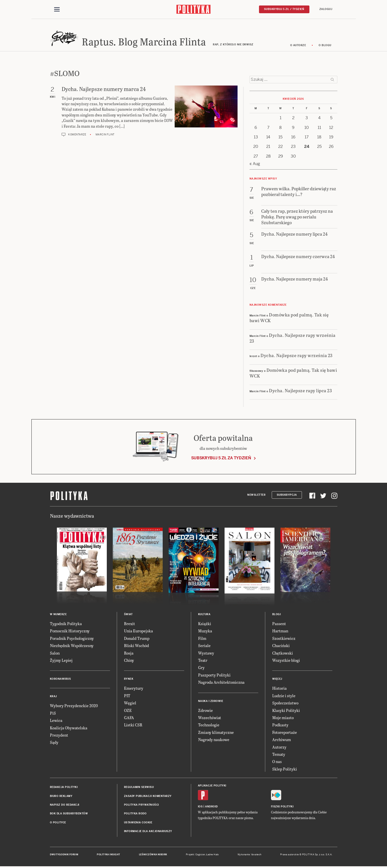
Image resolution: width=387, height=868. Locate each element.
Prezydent (59, 735)
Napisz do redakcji (65, 805)
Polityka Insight (108, 855)
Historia (279, 689)
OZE (128, 711)
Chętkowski (283, 653)
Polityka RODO (135, 814)
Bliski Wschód (136, 646)
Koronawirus (61, 679)
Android (211, 807)
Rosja (129, 653)
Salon (55, 653)
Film (202, 638)
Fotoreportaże (285, 732)
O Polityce (58, 823)
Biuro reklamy (61, 796)
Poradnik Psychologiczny (72, 638)
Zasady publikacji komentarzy (148, 796)
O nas (277, 762)
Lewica (56, 721)
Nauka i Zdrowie (211, 701)
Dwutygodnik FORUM (64, 855)
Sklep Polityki (285, 769)
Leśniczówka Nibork (153, 855)
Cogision (200, 855)
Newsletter (256, 495)
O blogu (325, 46)
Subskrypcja (287, 495)
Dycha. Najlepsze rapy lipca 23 (300, 391)
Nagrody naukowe (214, 740)
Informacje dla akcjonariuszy (148, 831)
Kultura (204, 615)
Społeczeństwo (285, 703)
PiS (53, 713)
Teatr (203, 660)
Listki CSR (133, 725)
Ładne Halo (212, 855)
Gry (201, 668)
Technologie (209, 725)
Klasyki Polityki (286, 711)
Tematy (279, 754)
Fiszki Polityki (282, 807)
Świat (128, 615)
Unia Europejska (138, 631)
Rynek (129, 679)
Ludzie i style (284, 696)
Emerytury (134, 689)
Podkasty (280, 725)
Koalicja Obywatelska (69, 728)
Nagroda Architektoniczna (221, 682)
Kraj (53, 697)
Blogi (277, 615)
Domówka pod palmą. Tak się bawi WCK (289, 318)
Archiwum (282, 740)
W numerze (58, 615)
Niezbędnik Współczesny (72, 646)
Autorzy (279, 747)
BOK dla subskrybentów (69, 814)
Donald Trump (137, 638)
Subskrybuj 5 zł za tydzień (221, 458)
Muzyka (205, 631)
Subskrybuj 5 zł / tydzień (284, 9)
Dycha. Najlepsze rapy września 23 (293, 338)
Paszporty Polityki (214, 675)
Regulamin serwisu (139, 787)
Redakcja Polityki (64, 787)
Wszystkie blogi (286, 660)
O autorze (298, 46)
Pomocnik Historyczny (70, 631)
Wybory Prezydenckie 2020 (74, 706)
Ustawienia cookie (138, 823)
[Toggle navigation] (57, 9)
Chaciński (281, 646)
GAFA (129, 718)
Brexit (129, 624)
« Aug (255, 164)
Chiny (129, 660)
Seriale (204, 646)
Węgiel (130, 703)
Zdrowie (205, 711)
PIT (127, 696)
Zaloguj (326, 9)
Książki (205, 624)
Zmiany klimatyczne (216, 732)
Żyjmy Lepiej (61, 660)
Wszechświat (210, 718)
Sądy (54, 743)
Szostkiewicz (284, 638)
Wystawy (206, 653)
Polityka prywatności (141, 805)
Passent (279, 624)
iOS (200, 807)
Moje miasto (283, 718)
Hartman (280, 631)
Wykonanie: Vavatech (250, 855)
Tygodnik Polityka (66, 624)
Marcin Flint (105, 135)
